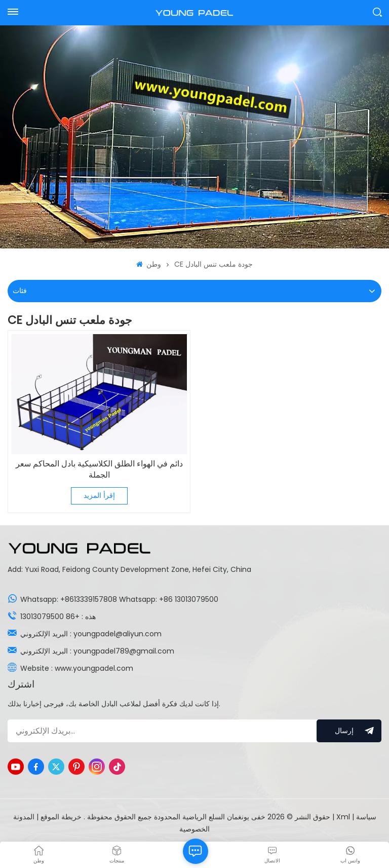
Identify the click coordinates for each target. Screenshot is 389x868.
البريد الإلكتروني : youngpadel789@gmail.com (97, 651)
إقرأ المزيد (99, 495)
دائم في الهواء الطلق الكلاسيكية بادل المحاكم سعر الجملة (99, 469)
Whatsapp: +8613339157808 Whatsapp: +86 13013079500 (119, 599)
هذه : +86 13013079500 (58, 617)
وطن (149, 264)
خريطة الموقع (60, 817)
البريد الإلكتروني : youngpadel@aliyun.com (91, 634)
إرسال (349, 731)
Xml (343, 817)
